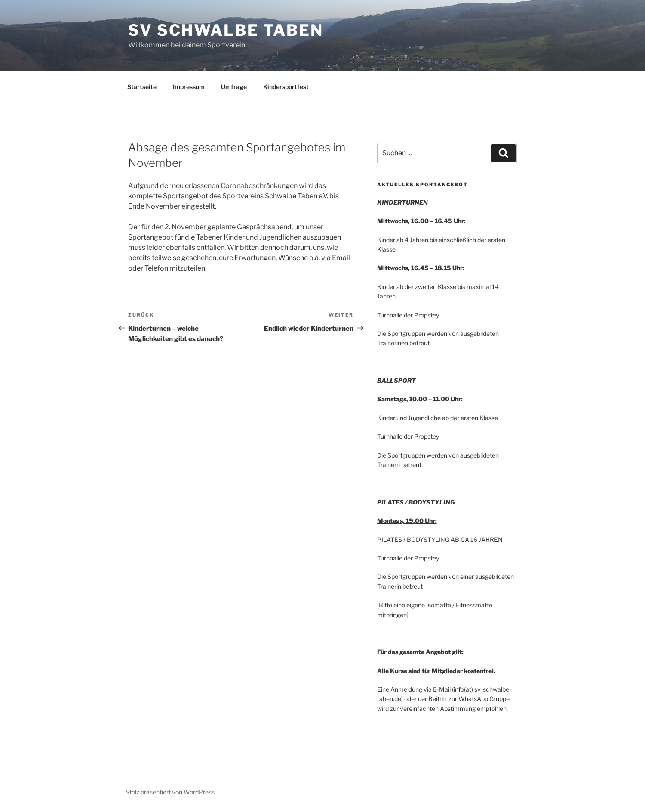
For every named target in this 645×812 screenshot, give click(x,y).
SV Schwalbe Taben (226, 30)
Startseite (142, 87)
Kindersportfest (286, 87)
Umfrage (234, 87)
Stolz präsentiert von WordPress (170, 792)
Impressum (189, 87)
